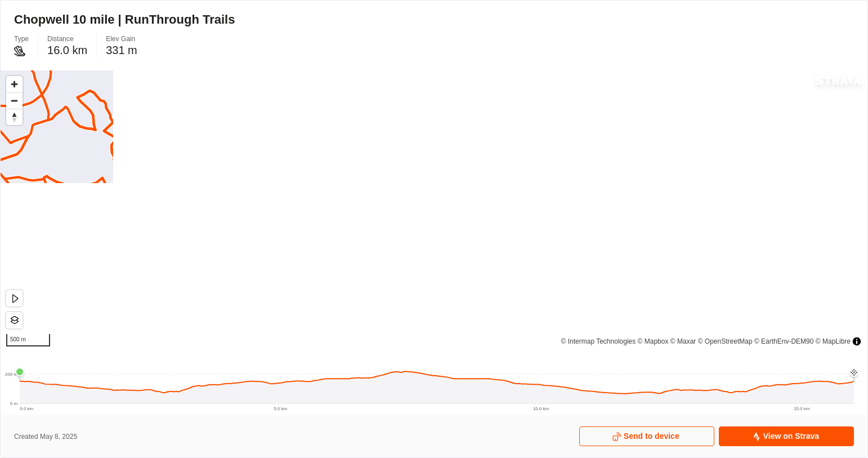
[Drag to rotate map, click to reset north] (14, 117)
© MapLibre (833, 341)
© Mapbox (653, 341)
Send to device (646, 436)
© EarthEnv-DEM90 (784, 341)
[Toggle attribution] (857, 341)
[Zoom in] (14, 84)
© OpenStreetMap (725, 341)
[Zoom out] (14, 101)
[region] (434, 211)
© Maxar (683, 341)
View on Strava (786, 436)
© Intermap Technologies (599, 341)
